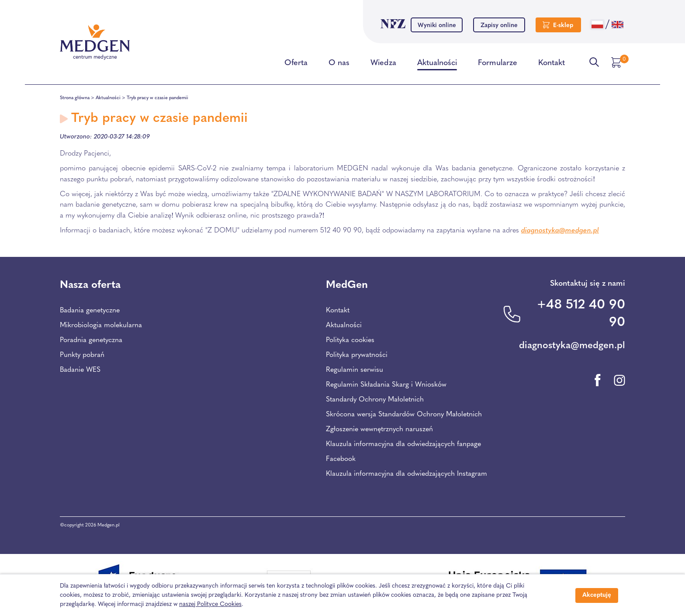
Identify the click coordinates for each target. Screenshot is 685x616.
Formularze (498, 65)
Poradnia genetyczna (91, 340)
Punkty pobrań (82, 355)
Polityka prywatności (357, 355)
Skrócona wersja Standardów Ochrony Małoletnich (404, 415)
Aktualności (437, 65)
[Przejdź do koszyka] (617, 62)
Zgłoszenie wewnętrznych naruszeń (379, 429)
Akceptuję (597, 595)
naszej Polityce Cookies (210, 604)
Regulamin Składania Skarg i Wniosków (386, 385)
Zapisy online (499, 26)
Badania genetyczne (90, 311)
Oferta (296, 65)
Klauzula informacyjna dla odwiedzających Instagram (407, 474)
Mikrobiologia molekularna (101, 325)
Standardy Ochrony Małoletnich (375, 400)
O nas (339, 65)
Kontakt (552, 65)
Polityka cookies (350, 340)
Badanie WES (80, 370)
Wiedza (383, 65)
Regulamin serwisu (355, 370)
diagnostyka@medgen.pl (560, 231)
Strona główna (75, 98)
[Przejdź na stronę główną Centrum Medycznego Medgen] (95, 42)
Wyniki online (437, 26)
